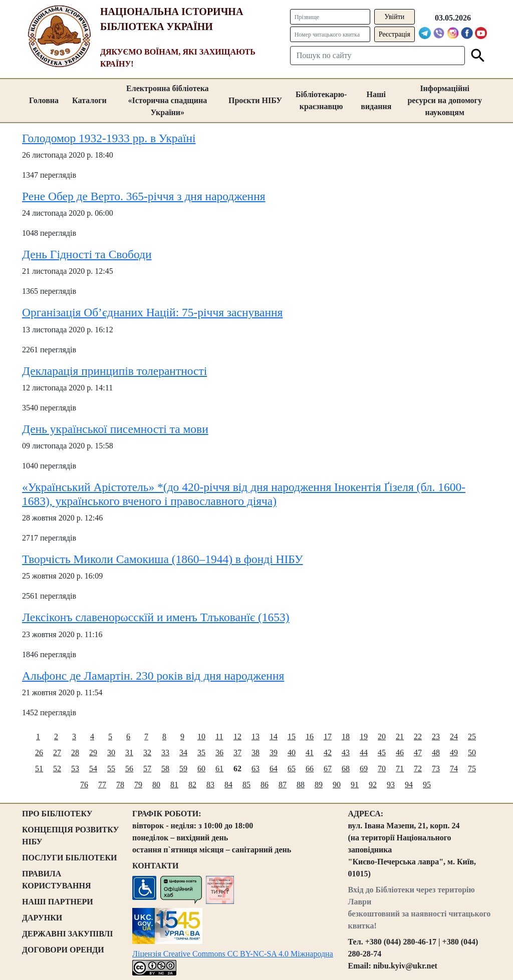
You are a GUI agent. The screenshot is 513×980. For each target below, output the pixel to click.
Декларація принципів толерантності (114, 371)
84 (228, 785)
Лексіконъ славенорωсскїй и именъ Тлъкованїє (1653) (156, 617)
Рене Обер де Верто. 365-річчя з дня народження (144, 196)
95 (427, 785)
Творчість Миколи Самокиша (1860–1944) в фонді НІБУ (163, 559)
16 (310, 737)
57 (147, 769)
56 (129, 769)
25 (472, 737)
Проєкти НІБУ (255, 100)
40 (292, 753)
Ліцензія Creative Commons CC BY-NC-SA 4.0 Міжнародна (233, 954)
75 (472, 769)
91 (355, 785)
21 (400, 737)
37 (237, 753)
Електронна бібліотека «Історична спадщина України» (168, 100)
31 (129, 753)
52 (57, 769)
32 (147, 753)
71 (400, 769)
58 (165, 769)
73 (436, 769)
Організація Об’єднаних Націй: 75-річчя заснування (152, 312)
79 (138, 785)
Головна (44, 100)
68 (346, 769)
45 (382, 753)
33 (165, 753)
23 (436, 737)
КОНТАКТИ (155, 866)
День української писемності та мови (115, 429)
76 (84, 785)
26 (39, 753)
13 (255, 737)
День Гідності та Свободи (87, 254)
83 (210, 785)
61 (219, 769)
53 (75, 769)
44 (364, 753)
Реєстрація (395, 34)
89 (319, 785)
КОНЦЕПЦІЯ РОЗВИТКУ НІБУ (70, 836)
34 (183, 753)
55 (111, 769)
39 (274, 753)
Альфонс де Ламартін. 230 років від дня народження (153, 676)
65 (292, 769)
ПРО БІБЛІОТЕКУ (57, 814)
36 (219, 753)
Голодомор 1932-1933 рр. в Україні (109, 138)
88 (301, 785)
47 (418, 753)
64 (274, 769)
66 (310, 769)
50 (472, 753)
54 (93, 769)
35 (201, 753)
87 (283, 785)
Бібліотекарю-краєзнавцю (321, 100)
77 (102, 785)
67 (328, 769)
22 (418, 737)
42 (328, 753)
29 (93, 753)
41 (310, 753)
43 (346, 753)
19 (364, 737)
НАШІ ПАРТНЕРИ (58, 902)
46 (400, 753)
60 (201, 769)
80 (156, 785)
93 (391, 785)
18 (346, 737)
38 (255, 753)
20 (382, 737)
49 (454, 753)
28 (75, 753)
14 (274, 737)
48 (436, 753)
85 (246, 785)
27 (57, 753)
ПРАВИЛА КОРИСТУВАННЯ (57, 880)
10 (201, 737)
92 (373, 785)
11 (219, 737)
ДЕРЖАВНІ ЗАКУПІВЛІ (68, 934)
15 (292, 737)
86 (265, 785)
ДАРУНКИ (42, 918)
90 (337, 785)
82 (192, 785)
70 (382, 769)
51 (39, 769)
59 (183, 769)
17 (328, 737)
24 (454, 737)
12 (237, 737)
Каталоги (89, 100)
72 (418, 769)
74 (454, 769)
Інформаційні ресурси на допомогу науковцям (444, 100)
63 (255, 769)
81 (174, 785)
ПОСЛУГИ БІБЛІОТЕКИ (70, 858)
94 (409, 785)
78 (120, 785)
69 (364, 769)
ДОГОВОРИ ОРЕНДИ (63, 950)
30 (111, 753)
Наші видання (376, 100)
